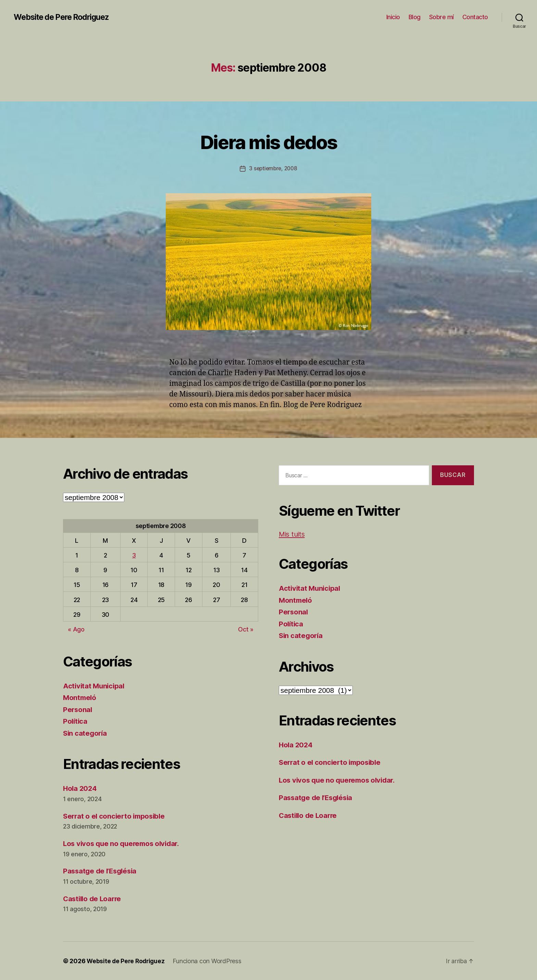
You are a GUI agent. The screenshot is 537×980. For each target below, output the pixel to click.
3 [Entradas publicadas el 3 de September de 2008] (134, 555)
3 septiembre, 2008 (273, 168)
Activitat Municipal (95, 685)
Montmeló (80, 697)
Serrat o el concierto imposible (116, 816)
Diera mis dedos (268, 141)
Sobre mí (441, 17)
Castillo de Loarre (93, 898)
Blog (415, 17)
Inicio (393, 17)
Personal (78, 709)
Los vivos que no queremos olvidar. (124, 843)
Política (76, 721)
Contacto (475, 17)
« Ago (76, 629)
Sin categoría (86, 733)
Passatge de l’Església (102, 871)
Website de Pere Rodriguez (65, 17)
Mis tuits (293, 534)
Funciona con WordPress (209, 961)
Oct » (246, 629)
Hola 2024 (81, 788)
